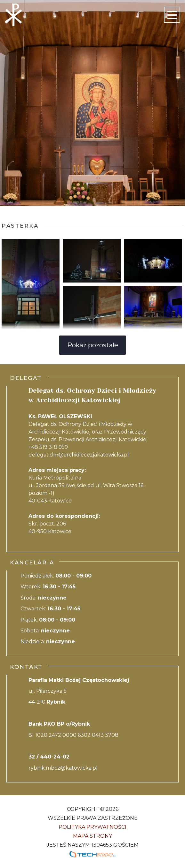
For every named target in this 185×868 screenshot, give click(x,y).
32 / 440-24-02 (49, 757)
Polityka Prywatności (92, 827)
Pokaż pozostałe (93, 345)
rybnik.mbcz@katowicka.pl (63, 768)
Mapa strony (92, 836)
